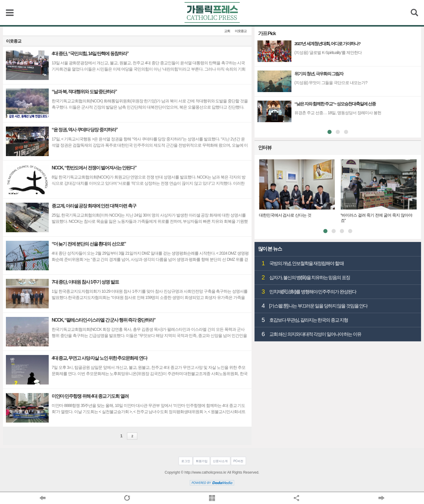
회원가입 (202, 461)
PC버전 (238, 461)
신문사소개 (220, 461)
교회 (227, 31)
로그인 (186, 461)
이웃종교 (241, 31)
